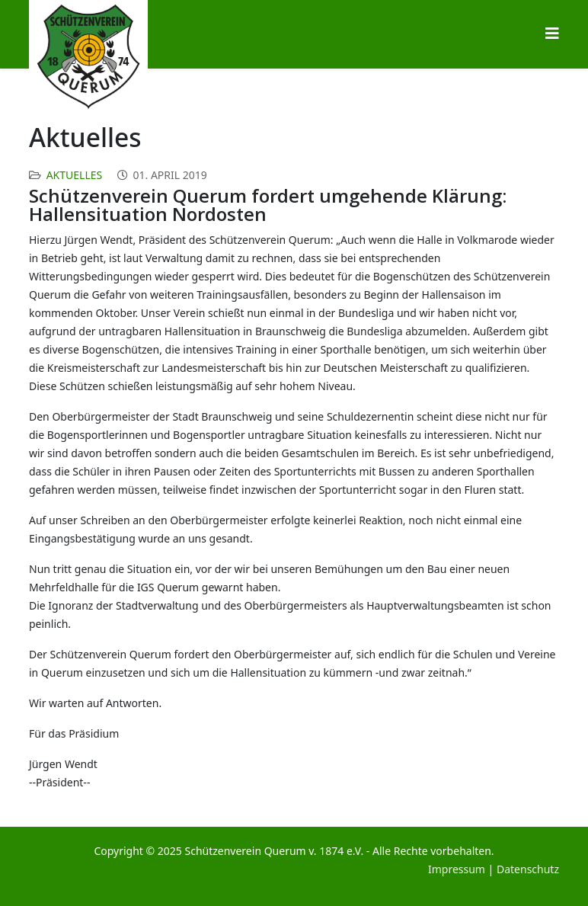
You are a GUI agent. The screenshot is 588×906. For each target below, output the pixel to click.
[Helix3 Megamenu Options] (552, 33)
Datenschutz (528, 869)
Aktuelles (75, 175)
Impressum (457, 869)
